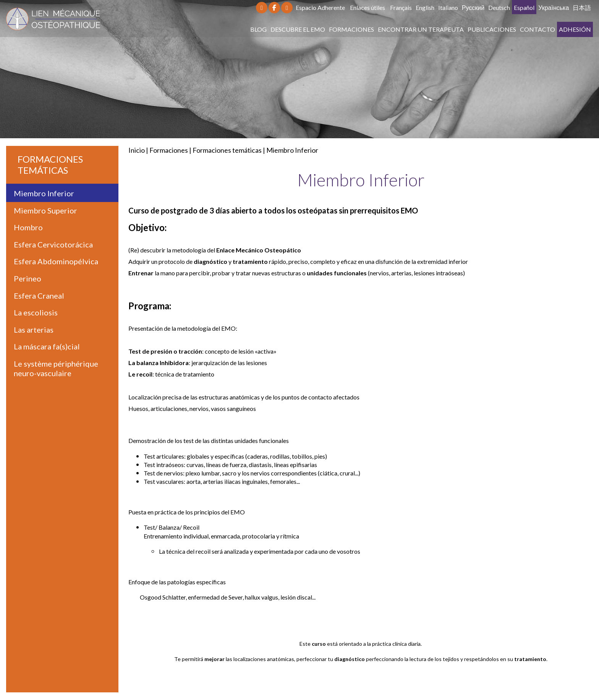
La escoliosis (36, 312)
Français (401, 7)
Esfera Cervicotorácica (53, 244)
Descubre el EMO (298, 29)
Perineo (28, 278)
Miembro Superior (45, 210)
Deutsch (499, 7)
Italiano (448, 7)
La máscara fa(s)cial (47, 346)
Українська (554, 7)
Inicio (137, 150)
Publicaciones (492, 29)
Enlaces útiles (367, 7)
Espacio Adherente (320, 7)
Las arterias (34, 330)
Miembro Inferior (292, 150)
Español (524, 7)
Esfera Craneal (39, 296)
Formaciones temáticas (227, 150)
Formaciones (351, 29)
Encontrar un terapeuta (421, 29)
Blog (258, 29)
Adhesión (575, 29)
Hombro (28, 227)
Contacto (537, 29)
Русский (473, 7)
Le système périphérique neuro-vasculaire (56, 368)
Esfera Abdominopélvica (56, 261)
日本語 (582, 7)
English (425, 7)
